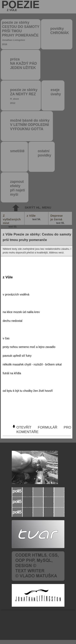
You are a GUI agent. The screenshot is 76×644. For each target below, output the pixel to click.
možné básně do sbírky (30, 125)
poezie (21, 6)
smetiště (17, 151)
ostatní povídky (44, 153)
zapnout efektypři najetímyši (18, 188)
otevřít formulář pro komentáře (44, 429)
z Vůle (34, 218)
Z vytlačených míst (12, 219)
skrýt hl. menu (38, 207)
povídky (60, 31)
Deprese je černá (58, 219)
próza (24, 63)
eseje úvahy (56, 92)
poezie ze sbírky (21, 33)
